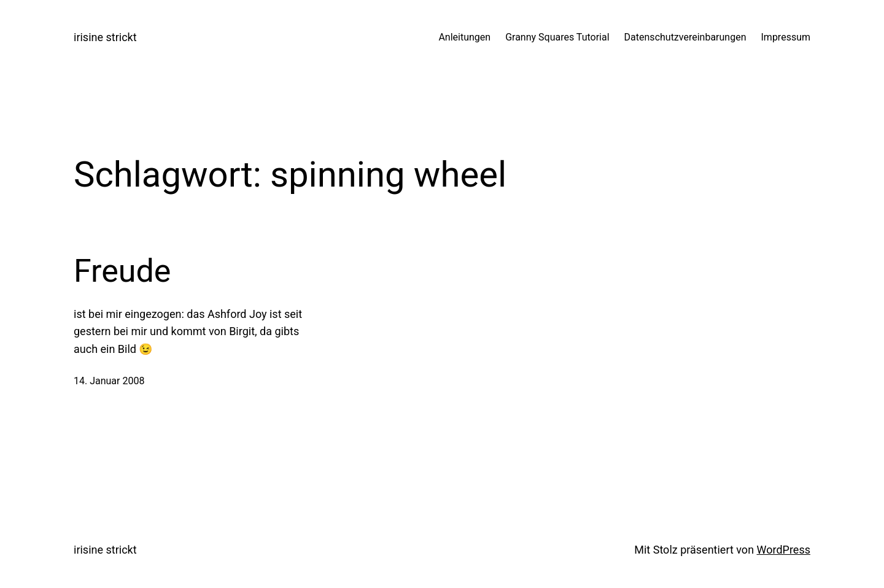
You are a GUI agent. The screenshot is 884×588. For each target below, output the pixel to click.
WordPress (784, 550)
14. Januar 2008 (109, 381)
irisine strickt (105, 37)
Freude (122, 271)
